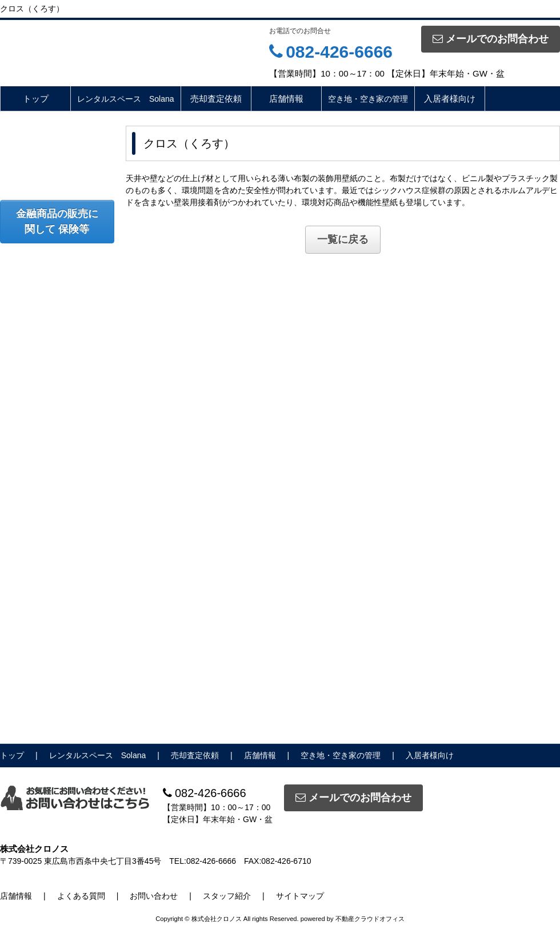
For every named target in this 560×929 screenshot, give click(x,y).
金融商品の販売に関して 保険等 (57, 221)
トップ (36, 99)
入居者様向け (450, 99)
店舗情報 (286, 99)
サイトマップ (300, 896)
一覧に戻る (343, 239)
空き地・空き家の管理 (368, 99)
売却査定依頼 (216, 99)
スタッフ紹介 (227, 896)
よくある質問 (81, 896)
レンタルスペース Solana (126, 99)
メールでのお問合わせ (491, 39)
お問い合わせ (154, 896)
